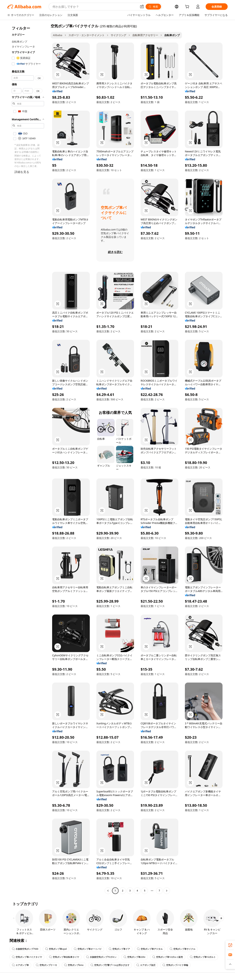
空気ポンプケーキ (46, 965)
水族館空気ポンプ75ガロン (101, 957)
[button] (142, 7)
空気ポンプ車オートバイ (88, 949)
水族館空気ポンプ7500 (25, 949)
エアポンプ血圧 (146, 965)
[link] (230, 945)
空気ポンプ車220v (134, 957)
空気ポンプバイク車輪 (175, 965)
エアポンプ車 (20, 965)
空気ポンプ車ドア (119, 949)
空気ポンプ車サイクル (182, 949)
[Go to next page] (167, 891)
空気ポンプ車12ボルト (203, 957)
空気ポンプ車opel (56, 949)
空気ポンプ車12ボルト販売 (168, 957)
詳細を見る (22, 172)
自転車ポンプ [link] (172, 35)
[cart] (188, 7)
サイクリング (118, 35)
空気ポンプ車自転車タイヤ (64, 957)
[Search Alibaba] (95, 7)
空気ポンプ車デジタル (150, 949)
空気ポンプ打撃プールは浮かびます (110, 965)
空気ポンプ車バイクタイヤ (27, 957)
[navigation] (28, 459)
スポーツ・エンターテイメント (86, 35)
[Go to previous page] (108, 891)
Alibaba (58, 35)
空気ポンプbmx (74, 965)
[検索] (153, 7)
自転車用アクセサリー (145, 35)
